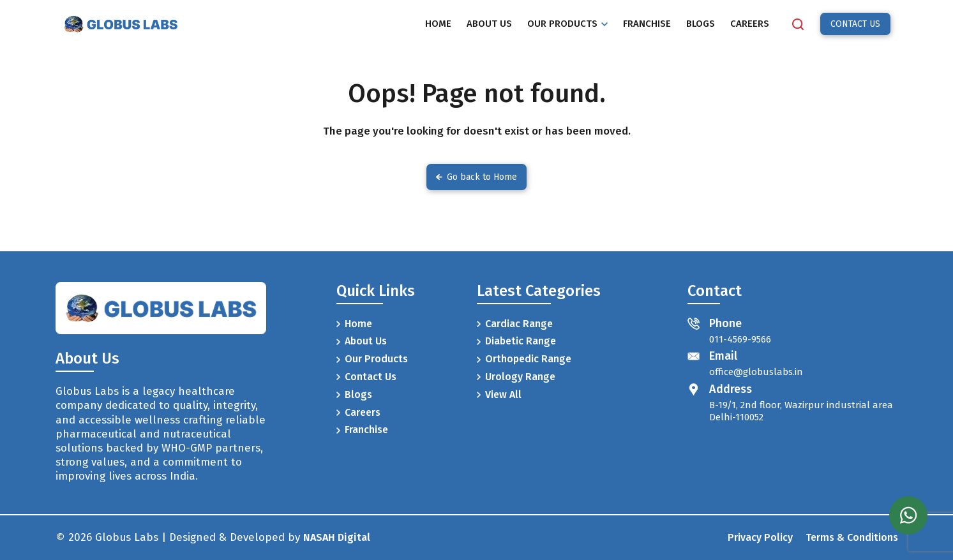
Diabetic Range (516, 341)
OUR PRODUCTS (567, 24)
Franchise (362, 430)
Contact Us (366, 377)
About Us (362, 341)
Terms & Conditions (852, 537)
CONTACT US (855, 24)
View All (499, 394)
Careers (358, 412)
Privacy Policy (760, 537)
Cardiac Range (515, 324)
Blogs (354, 394)
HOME (438, 24)
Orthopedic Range (524, 359)
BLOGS (701, 24)
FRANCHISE (647, 24)
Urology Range (516, 377)
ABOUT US (489, 24)
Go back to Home (477, 177)
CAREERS (750, 24)
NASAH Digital (337, 537)
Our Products (372, 359)
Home (354, 324)
